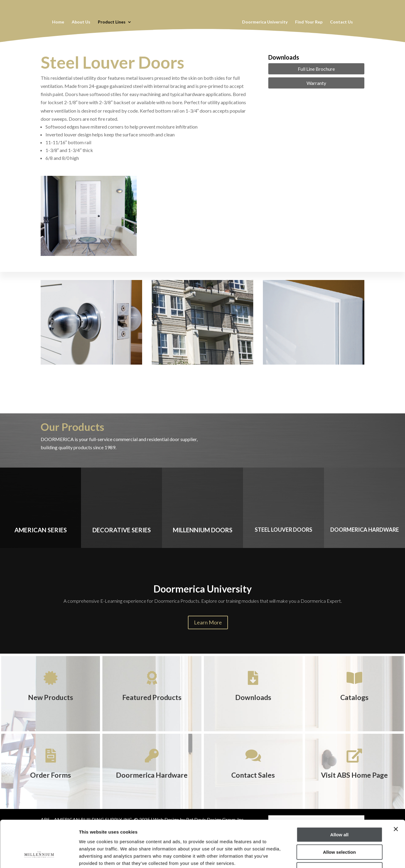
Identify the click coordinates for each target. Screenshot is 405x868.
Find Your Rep (309, 22)
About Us (81, 22)
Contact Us (342, 22)
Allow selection (339, 812)
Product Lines (111, 22)
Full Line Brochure (316, 69)
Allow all (340, 794)
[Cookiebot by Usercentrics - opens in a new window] (39, 856)
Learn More (208, 622)
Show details (316, 856)
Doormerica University (265, 22)
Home (58, 22)
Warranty (316, 83)
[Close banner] (396, 789)
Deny (340, 830)
